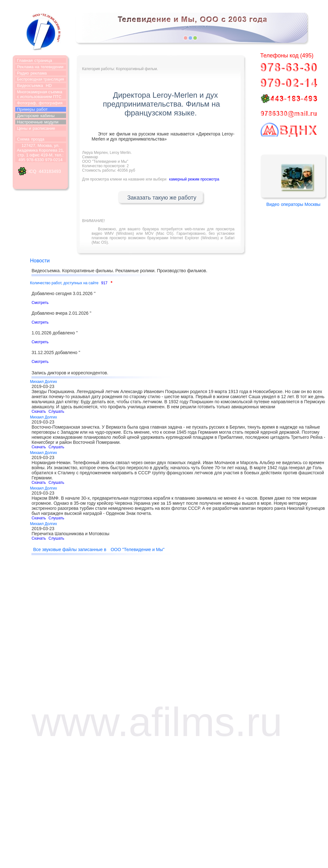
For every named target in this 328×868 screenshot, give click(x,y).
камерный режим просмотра (194, 179)
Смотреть (40, 303)
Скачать (39, 411)
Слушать (56, 411)
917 (104, 283)
